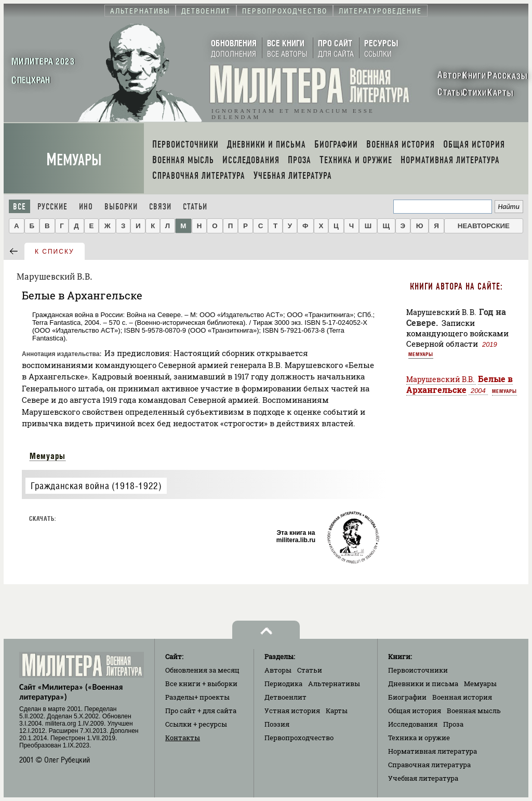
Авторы (278, 670)
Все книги (201, 684)
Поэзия (277, 724)
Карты (337, 711)
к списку (55, 252)
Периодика (283, 684)
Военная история (462, 697)
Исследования (413, 724)
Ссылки (196, 724)
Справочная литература (429, 765)
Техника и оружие (419, 738)
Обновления (202, 670)
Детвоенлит (285, 697)
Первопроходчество (299, 738)
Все (19, 207)
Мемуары (74, 160)
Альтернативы (334, 684)
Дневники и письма (423, 684)
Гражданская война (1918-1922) (96, 486)
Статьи (195, 207)
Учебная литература (423, 778)
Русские (52, 207)
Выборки (121, 207)
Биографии (407, 697)
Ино (86, 207)
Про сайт (201, 711)
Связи (160, 207)
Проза (453, 724)
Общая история (415, 711)
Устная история (292, 711)
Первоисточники (418, 670)
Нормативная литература (433, 751)
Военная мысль (474, 711)
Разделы (197, 697)
